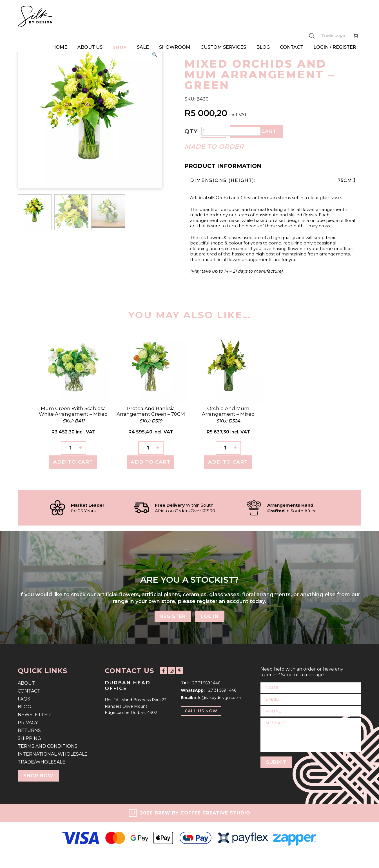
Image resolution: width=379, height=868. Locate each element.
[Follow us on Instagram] (172, 671)
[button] (155, 55)
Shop (120, 47)
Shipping (29, 738)
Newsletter (34, 715)
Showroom (175, 47)
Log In (210, 616)
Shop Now (38, 776)
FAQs (24, 699)
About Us (90, 47)
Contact (292, 47)
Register (173, 616)
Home (60, 47)
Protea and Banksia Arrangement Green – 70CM (151, 411)
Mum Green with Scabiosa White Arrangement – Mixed (73, 411)
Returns (29, 730)
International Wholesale (53, 754)
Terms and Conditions (48, 746)
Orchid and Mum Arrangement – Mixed (228, 411)
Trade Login (334, 35)
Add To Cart (73, 462)
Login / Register (335, 47)
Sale (143, 47)
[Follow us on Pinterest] (180, 671)
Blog (263, 47)
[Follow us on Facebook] (163, 671)
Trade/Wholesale (42, 762)
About (26, 683)
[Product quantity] (231, 131)
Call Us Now (201, 711)
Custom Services (223, 47)
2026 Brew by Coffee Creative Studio (195, 813)
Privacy (28, 723)
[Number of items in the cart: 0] (356, 36)
